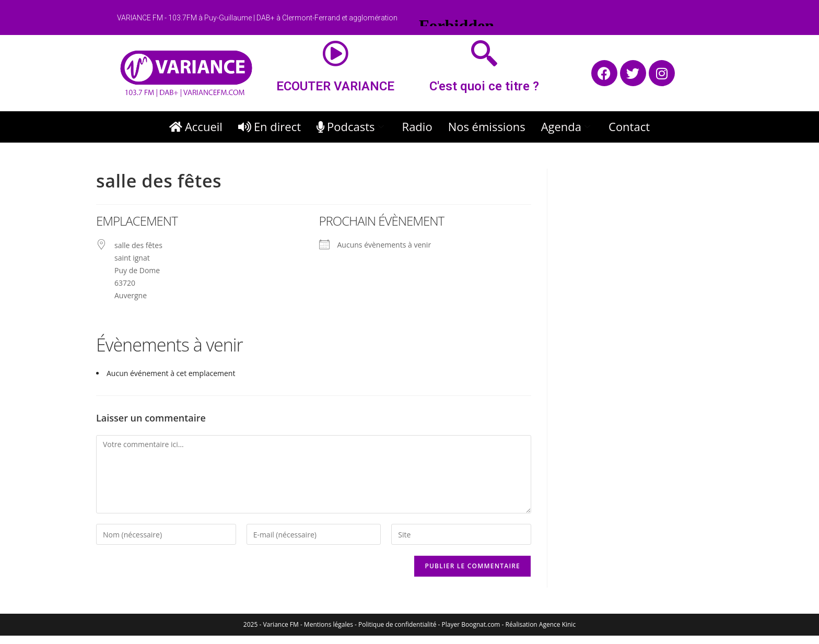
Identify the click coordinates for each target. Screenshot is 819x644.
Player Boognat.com (471, 624)
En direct (270, 126)
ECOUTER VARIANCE (335, 86)
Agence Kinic (557, 624)
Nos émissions (487, 126)
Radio (417, 126)
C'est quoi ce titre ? (484, 86)
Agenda (567, 126)
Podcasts (352, 126)
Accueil (196, 126)
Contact (629, 126)
